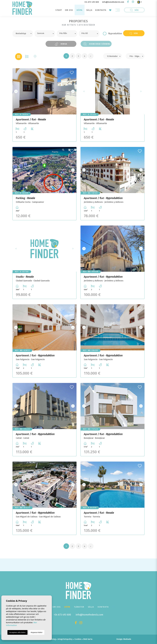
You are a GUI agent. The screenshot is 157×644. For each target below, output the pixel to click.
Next (74, 91)
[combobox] (23, 34)
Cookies (78, 639)
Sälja (89, 10)
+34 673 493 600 (92, 2)
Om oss (69, 10)
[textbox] (25, 33)
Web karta (88, 639)
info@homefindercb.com (113, 2)
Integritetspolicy (65, 639)
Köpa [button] (80, 10)
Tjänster (79, 607)
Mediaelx (127, 639)
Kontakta (101, 10)
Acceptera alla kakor (17, 632)
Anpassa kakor (37, 632)
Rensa (61, 44)
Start (59, 10)
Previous (15, 91)
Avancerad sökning (97, 44)
